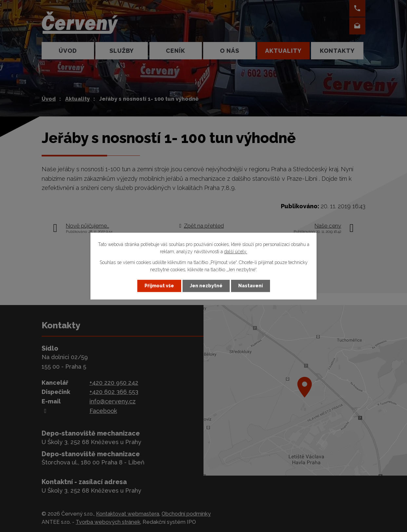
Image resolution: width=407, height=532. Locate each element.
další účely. (236, 252)
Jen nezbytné (206, 286)
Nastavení (251, 286)
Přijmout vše (159, 286)
